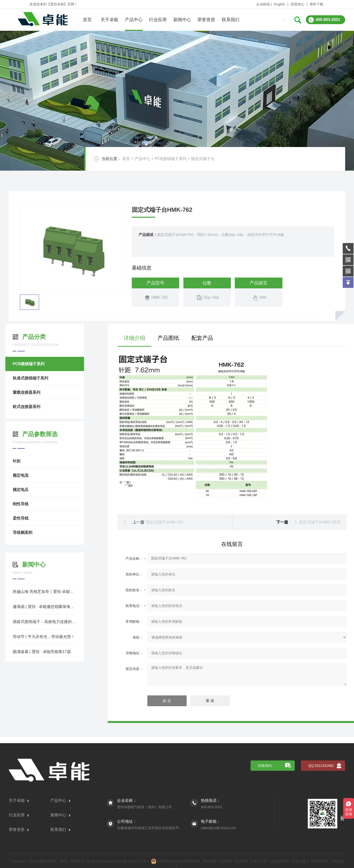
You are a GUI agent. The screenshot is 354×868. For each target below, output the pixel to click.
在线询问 (265, 842)
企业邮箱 (263, 4)
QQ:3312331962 (321, 842)
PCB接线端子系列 (171, 159)
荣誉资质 (206, 20)
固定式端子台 (203, 159)
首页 (87, 20)
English (280, 4)
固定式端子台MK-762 (310, 522)
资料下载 (316, 4)
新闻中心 (182, 20)
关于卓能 (109, 20)
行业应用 (158, 20)
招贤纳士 (297, 4)
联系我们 (231, 20)
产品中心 (134, 20)
